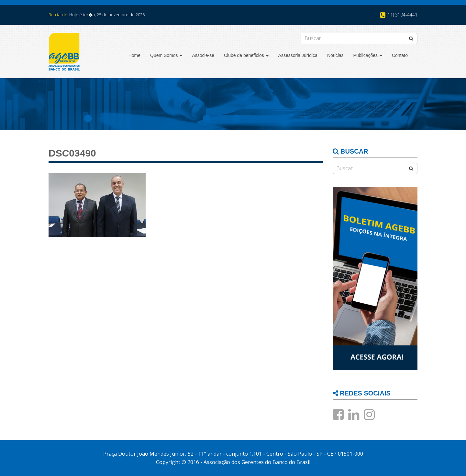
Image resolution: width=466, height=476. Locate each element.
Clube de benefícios (246, 55)
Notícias (335, 55)
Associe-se (203, 55)
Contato (400, 55)
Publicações (368, 55)
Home (134, 55)
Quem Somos (166, 55)
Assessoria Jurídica (298, 55)
